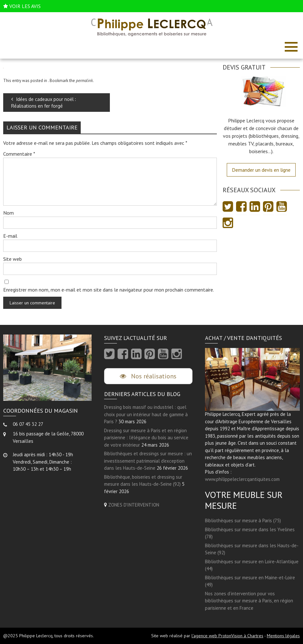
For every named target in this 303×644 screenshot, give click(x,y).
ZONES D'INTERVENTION (134, 505)
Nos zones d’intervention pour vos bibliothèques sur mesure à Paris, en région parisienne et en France (249, 601)
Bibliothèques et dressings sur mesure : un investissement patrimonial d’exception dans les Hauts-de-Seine (148, 461)
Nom (8, 213)
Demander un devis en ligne (261, 170)
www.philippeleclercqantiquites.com (242, 479)
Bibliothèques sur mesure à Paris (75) (243, 520)
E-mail (10, 236)
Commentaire (19, 154)
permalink (84, 81)
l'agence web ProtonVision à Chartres (227, 636)
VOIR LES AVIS (25, 6)
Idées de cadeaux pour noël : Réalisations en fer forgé (44, 103)
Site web (12, 259)
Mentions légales (283, 636)
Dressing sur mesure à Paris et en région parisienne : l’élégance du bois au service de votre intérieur (146, 438)
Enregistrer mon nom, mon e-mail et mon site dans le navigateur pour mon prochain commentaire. (109, 290)
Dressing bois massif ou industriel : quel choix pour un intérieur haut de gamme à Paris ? (146, 414)
